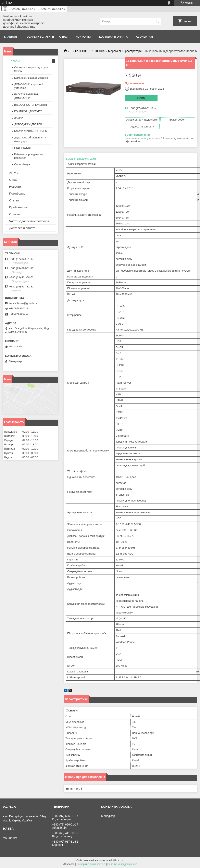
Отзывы (15, 214)
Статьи (14, 200)
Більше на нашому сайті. (81, 159)
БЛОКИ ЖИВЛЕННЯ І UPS (31, 131)
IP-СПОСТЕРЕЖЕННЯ (90, 51)
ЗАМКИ (19, 118)
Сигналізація (22, 164)
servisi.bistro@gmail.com (24, 303)
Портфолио (17, 193)
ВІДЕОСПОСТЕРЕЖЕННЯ (30, 105)
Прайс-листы (18, 207)
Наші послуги (22, 148)
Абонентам (144, 37)
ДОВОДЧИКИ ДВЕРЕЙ (28, 124)
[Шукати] (157, 21)
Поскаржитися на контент (91, 864)
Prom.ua (119, 860)
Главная (10, 37)
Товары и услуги (38, 37)
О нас (64, 37)
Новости (15, 187)
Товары (14, 61)
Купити (141, 98)
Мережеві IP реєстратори (125, 51)
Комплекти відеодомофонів (31, 78)
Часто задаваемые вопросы (29, 221)
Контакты (83, 37)
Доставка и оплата (113, 37)
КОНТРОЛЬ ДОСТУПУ (28, 111)
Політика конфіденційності (122, 864)
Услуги (14, 173)
